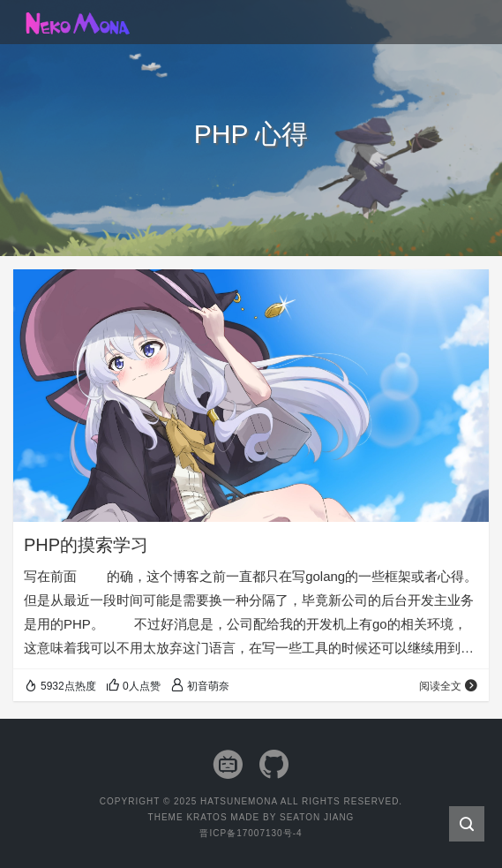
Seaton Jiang (317, 817)
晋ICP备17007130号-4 (251, 833)
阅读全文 (449, 686)
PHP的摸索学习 (86, 545)
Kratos (206, 817)
